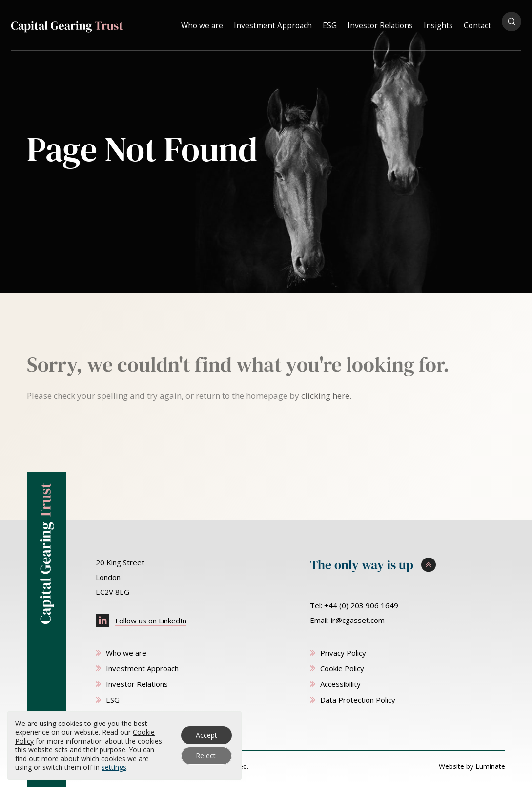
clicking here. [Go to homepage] (326, 396)
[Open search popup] (512, 21)
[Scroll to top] (408, 565)
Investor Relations (380, 21)
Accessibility (340, 684)
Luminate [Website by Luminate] (490, 766)
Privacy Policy (343, 653)
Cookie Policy (342, 668)
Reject (206, 756)
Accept (206, 735)
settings (114, 767)
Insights (438, 21)
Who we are (202, 21)
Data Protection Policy (358, 700)
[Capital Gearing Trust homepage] (67, 23)
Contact (477, 21)
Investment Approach (273, 21)
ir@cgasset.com (358, 620)
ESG (330, 21)
